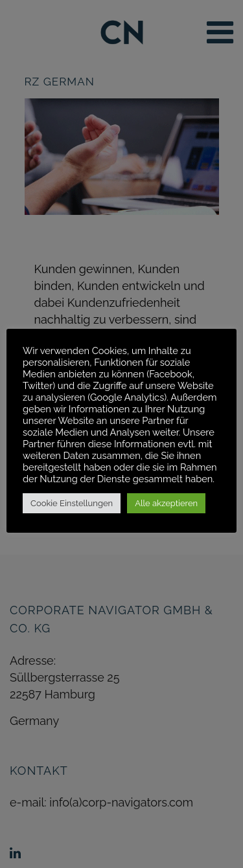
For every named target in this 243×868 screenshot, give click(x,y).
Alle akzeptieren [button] (166, 503)
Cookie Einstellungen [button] (72, 503)
